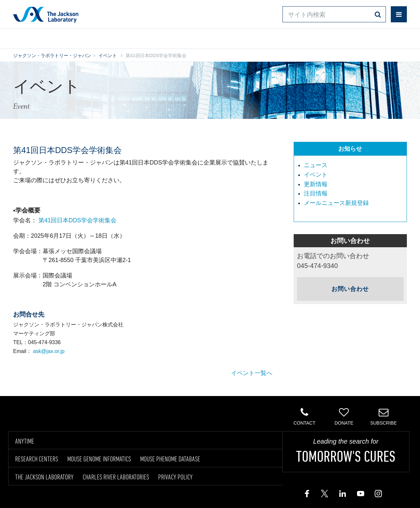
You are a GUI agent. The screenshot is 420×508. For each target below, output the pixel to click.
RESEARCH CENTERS (37, 459)
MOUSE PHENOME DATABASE (170, 459)
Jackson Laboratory (46, 14)
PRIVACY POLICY (175, 477)
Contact (304, 416)
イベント (108, 55)
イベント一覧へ (252, 373)
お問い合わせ (266, 37)
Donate (344, 416)
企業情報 (378, 37)
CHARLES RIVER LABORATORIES (116, 477)
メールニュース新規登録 (336, 203)
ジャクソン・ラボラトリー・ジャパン (52, 55)
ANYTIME (25, 441)
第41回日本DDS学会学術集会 (77, 220)
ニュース (316, 165)
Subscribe (383, 416)
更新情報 (316, 184)
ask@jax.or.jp (49, 351)
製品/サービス (44, 37)
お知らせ (350, 149)
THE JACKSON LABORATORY (44, 477)
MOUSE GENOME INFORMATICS (99, 459)
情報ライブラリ (114, 37)
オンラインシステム (191, 37)
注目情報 (316, 193)
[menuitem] (354, 166)
